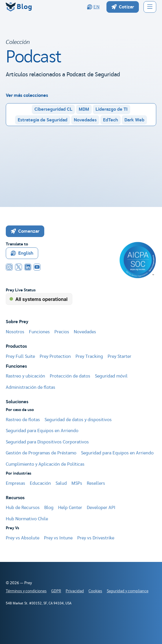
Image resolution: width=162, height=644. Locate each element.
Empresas (15, 483)
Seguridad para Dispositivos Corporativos (47, 442)
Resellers (96, 483)
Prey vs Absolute (23, 538)
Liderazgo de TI (112, 109)
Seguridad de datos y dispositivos (78, 420)
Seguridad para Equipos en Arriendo (42, 431)
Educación (40, 483)
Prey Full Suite (20, 356)
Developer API (101, 508)
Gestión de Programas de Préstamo (41, 453)
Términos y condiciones (26, 591)
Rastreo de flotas (23, 420)
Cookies (95, 591)
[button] (150, 7)
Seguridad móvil (111, 376)
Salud (61, 483)
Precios (62, 332)
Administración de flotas (31, 387)
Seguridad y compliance (128, 591)
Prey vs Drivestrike (96, 538)
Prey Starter (119, 356)
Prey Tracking (89, 356)
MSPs (77, 483)
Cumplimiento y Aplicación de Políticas (45, 464)
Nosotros (15, 332)
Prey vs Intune (58, 538)
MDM (84, 109)
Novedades (85, 120)
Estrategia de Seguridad (43, 120)
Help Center (70, 508)
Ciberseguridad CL (53, 109)
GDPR (56, 591)
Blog (49, 508)
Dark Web (134, 120)
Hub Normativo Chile (27, 519)
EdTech (111, 120)
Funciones (39, 332)
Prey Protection (55, 356)
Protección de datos (70, 376)
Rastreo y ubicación (25, 376)
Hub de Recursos (23, 508)
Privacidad (75, 591)
